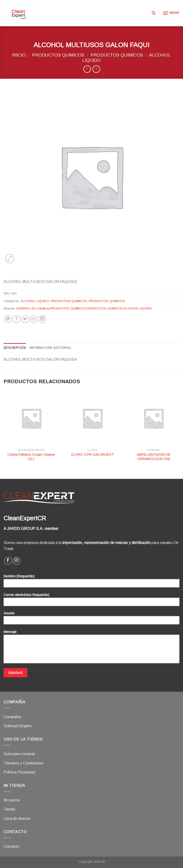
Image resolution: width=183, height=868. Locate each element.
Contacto (11, 846)
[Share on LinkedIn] (42, 319)
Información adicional (50, 348)
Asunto (91, 620)
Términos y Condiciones (23, 763)
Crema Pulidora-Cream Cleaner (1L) (31, 457)
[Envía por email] (34, 319)
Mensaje (91, 648)
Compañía (12, 717)
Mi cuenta (12, 800)
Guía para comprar (19, 754)
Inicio (19, 55)
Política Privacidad (19, 772)
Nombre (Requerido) (91, 583)
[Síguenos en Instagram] (17, 561)
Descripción (15, 348)
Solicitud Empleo (18, 726)
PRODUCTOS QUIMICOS (58, 55)
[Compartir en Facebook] (17, 319)
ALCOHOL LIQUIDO (35, 301)
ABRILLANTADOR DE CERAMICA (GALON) (154, 457)
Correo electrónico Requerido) (91, 601)
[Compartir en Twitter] (25, 319)
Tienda (9, 809)
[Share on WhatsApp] (8, 319)
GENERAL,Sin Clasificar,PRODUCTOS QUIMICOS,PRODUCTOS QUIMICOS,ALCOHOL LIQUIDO (84, 308)
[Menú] (171, 13)
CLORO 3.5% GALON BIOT (92, 455)
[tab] (15, 348)
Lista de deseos (17, 818)
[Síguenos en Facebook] (8, 561)
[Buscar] (154, 13)
